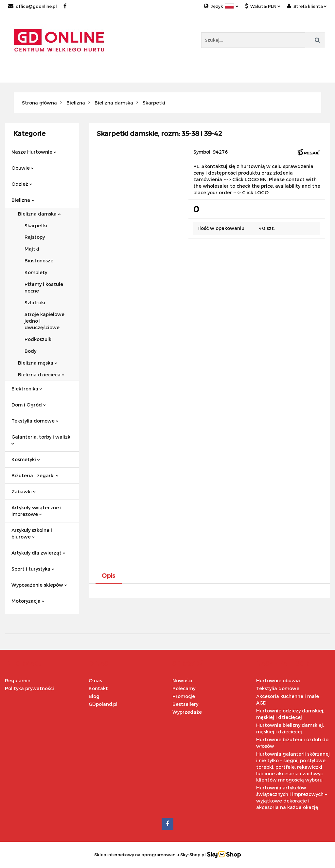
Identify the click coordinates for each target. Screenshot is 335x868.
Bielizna (23, 200)
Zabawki (24, 491)
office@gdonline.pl (33, 6)
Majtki (32, 249)
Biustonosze (39, 261)
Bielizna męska (38, 363)
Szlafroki (35, 302)
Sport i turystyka (33, 569)
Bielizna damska (39, 214)
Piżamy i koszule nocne (44, 287)
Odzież (22, 184)
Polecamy (184, 688)
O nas (95, 680)
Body (30, 351)
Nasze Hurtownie (34, 152)
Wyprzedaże (187, 712)
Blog (94, 696)
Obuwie (23, 168)
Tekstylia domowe (35, 421)
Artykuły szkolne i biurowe (32, 533)
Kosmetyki (26, 459)
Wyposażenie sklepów (39, 585)
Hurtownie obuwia (278, 680)
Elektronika (27, 389)
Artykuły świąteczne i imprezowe (36, 511)
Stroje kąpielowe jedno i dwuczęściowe (44, 321)
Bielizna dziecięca (41, 375)
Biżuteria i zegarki (35, 475)
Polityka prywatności (29, 688)
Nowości (182, 680)
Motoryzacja (28, 601)
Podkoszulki (39, 339)
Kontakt (98, 688)
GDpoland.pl (103, 704)
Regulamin (18, 680)
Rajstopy (35, 237)
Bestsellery (185, 704)
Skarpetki (36, 226)
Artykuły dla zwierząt (38, 553)
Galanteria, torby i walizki (42, 439)
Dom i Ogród (29, 405)
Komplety (36, 272)
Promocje (184, 696)
